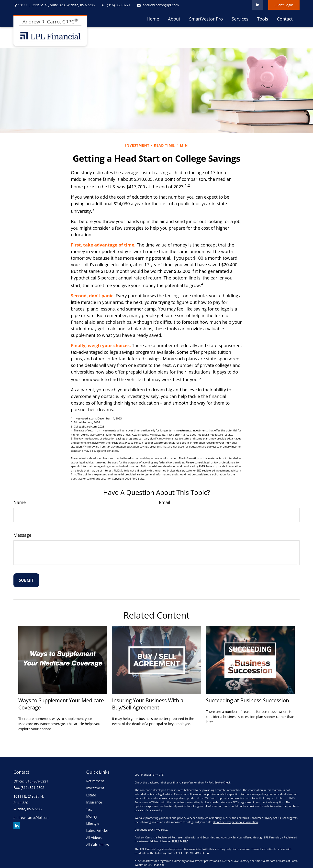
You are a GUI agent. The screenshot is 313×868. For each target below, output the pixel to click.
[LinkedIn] (258, 5)
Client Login (284, 5)
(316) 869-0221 (116, 5)
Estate (91, 795)
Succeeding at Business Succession (247, 700)
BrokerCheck (223, 782)
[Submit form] (26, 580)
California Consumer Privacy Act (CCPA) (261, 818)
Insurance (94, 802)
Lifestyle (93, 823)
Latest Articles (97, 830)
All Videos (94, 838)
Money (92, 816)
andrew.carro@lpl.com (158, 5)
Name (20, 502)
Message (22, 535)
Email (165, 502)
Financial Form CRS (152, 775)
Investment (95, 788)
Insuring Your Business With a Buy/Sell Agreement (148, 704)
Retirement (95, 781)
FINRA (175, 841)
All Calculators (98, 845)
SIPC (185, 841)
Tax (89, 809)
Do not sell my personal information (235, 822)
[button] (153, 19)
